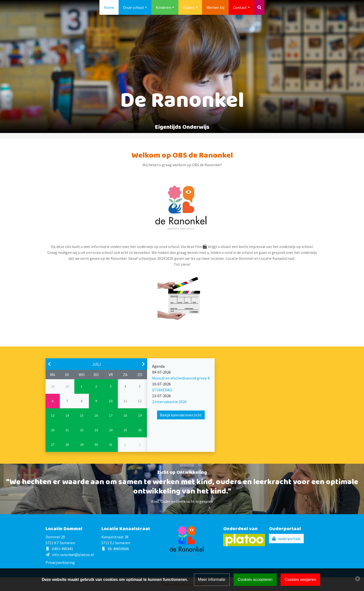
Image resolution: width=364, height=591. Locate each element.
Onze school (134, 7)
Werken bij (215, 7)
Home (109, 7)
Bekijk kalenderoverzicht (181, 415)
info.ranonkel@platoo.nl (73, 555)
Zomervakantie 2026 (169, 402)
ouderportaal (289, 539)
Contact (240, 7)
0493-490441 (63, 549)
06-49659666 (118, 549)
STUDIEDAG (162, 390)
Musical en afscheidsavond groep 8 (181, 378)
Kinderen (163, 7)
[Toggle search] (259, 7)
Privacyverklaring (60, 562)
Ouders (189, 7)
